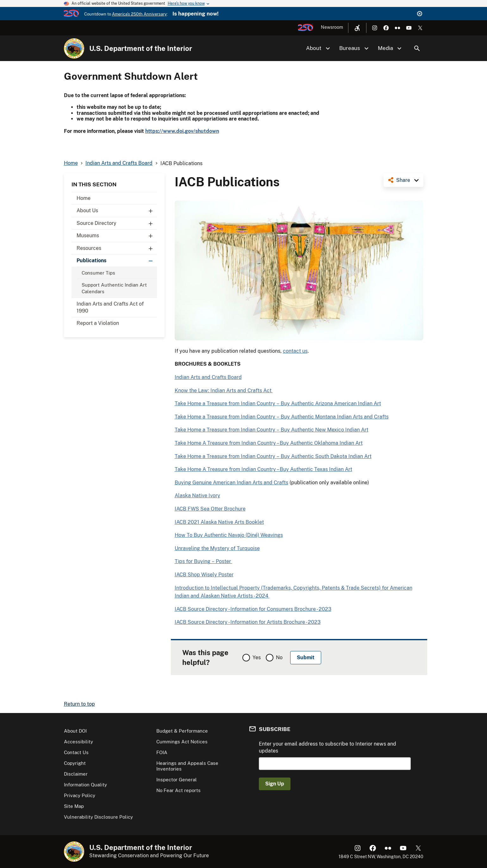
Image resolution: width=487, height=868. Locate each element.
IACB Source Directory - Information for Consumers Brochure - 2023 (253, 609)
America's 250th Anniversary (139, 14)
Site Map (74, 806)
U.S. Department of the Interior (141, 48)
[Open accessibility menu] (357, 28)
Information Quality (85, 785)
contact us (295, 351)
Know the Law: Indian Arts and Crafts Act (224, 391)
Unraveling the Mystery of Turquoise (217, 548)
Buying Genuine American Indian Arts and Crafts (231, 483)
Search (417, 48)
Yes (257, 657)
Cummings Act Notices (182, 742)
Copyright (75, 763)
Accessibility (78, 742)
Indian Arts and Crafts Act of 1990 (110, 307)
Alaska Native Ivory (197, 496)
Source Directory (117, 223)
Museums (117, 236)
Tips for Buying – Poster (203, 561)
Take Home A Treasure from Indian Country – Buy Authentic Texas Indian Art (263, 469)
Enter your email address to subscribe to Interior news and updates (328, 747)
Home (84, 198)
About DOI (75, 731)
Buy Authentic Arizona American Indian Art (330, 403)
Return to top (79, 704)
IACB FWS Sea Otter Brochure (210, 509)
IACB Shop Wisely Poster (204, 575)
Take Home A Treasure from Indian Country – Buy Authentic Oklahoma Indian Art (269, 443)
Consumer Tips (98, 273)
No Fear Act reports (178, 790)
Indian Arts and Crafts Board (208, 377)
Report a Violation (98, 323)
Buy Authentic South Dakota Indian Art (325, 456)
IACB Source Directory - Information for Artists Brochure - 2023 (248, 622)
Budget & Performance (182, 731)
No (279, 657)
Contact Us (76, 752)
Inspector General (177, 780)
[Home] (74, 48)
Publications (117, 261)
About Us (117, 211)
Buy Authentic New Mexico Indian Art (324, 430)
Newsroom (332, 27)
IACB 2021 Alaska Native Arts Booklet (219, 522)
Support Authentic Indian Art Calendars (114, 288)
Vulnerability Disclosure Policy (98, 817)
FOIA (162, 752)
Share (403, 180)
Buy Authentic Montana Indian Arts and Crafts (334, 417)
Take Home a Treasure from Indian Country (226, 403)
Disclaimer (76, 774)
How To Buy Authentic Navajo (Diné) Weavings (229, 535)
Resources (117, 248)
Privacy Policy (80, 795)
